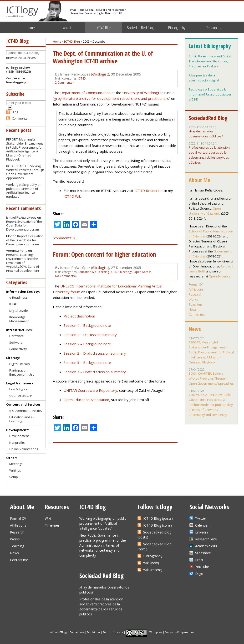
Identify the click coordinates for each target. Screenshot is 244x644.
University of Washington (143, 93)
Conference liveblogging (16, 80)
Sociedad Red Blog (140, 28)
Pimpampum (186, 632)
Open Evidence (220, 276)
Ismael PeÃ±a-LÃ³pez (21, 217)
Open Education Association (86, 400)
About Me (199, 180)
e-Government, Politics (26, 411)
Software (16, 342)
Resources (213, 28)
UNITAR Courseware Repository (90, 390)
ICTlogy (22, 12)
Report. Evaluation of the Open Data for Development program (24, 226)
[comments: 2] (65, 238)
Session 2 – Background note (87, 344)
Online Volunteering (24, 449)
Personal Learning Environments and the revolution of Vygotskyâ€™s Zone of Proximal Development (23, 263)
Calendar (202, 525)
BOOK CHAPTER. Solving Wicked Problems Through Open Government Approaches (25, 172)
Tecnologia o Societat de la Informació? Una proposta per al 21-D (210, 94)
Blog (15, 112)
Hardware (17, 336)
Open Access (142, 272)
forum (75, 292)
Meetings (126, 272)
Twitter (201, 518)
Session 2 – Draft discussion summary (95, 353)
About (67, 28)
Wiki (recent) (153, 570)
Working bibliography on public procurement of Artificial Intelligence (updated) (24, 191)
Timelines (52, 525)
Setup (14, 477)
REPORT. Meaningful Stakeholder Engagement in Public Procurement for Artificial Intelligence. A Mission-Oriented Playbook (25, 149)
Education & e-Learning (94, 272)
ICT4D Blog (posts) (158, 518)
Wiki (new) (151, 563)
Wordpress (156, 632)
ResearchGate (206, 539)
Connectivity (18, 349)
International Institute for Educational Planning (113, 286)
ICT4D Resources (149, 191)
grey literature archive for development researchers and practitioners (112, 98)
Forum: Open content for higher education (104, 254)
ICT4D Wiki (73, 196)
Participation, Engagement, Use (22, 372)
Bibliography (177, 28)
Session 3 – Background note (87, 362)
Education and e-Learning (21, 419)
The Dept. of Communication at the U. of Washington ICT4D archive (103, 57)
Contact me (197, 314)
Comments (20, 118)
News (193, 309)
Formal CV (196, 284)
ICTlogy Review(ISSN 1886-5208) (18, 70)
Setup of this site (113, 632)
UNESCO (67, 286)
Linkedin (201, 532)
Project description (79, 316)
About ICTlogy (59, 632)
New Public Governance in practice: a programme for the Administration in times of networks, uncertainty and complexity (103, 545)
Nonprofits (17, 443)
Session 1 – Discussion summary (90, 335)
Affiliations (196, 289)
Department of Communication (85, 93)
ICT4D (82, 78)
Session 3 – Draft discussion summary (95, 372)
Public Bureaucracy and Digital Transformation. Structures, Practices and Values (210, 61)
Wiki (48, 518)
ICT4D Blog (104, 28)
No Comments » (66, 276)
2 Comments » (65, 83)
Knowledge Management (19, 319)
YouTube (202, 567)
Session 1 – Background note (87, 325)
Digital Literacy (20, 364)
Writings (15, 470)
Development (19, 436)
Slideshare (203, 553)
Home (31, 28)
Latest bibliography (210, 46)
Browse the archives (21, 58)
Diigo (199, 574)
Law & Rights (18, 389)
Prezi (199, 560)
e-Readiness (18, 297)
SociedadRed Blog (208, 118)
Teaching (195, 304)
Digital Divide (19, 311)
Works (193, 299)
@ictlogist (100, 74)
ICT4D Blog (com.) (158, 525)
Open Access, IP (21, 396)
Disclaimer (94, 632)
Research (196, 294)
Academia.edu (206, 546)
